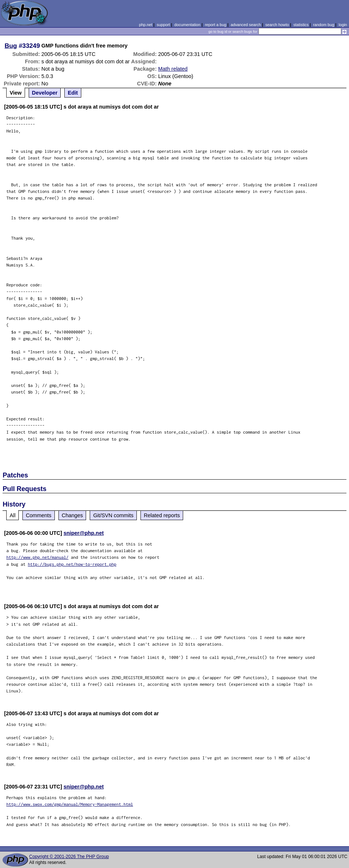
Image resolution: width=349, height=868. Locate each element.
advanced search (246, 25)
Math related (173, 69)
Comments (39, 515)
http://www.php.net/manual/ (37, 557)
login (343, 25)
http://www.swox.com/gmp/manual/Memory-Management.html (70, 804)
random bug (324, 25)
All (13, 515)
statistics (301, 25)
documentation (187, 25)
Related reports (162, 515)
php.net (146, 25)
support (163, 25)
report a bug (216, 25)
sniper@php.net (84, 533)
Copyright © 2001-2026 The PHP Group (69, 857)
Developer (45, 93)
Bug (11, 46)
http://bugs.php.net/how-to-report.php (72, 564)
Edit (73, 93)
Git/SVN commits (113, 515)
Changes (72, 515)
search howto (277, 25)
